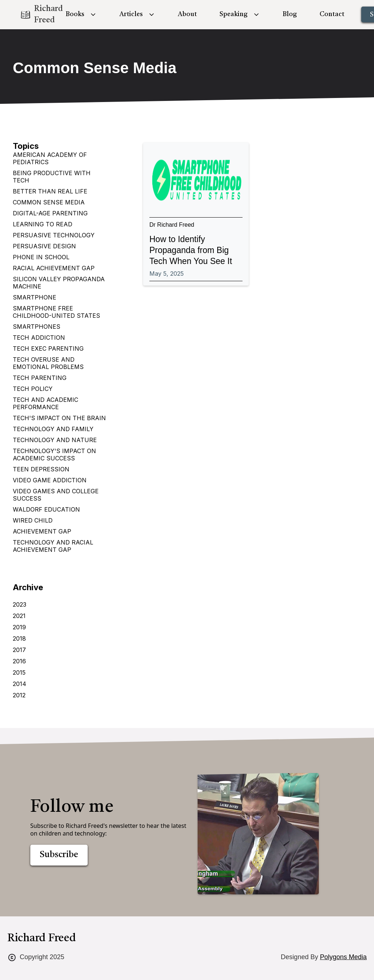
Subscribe (59, 855)
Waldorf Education (46, 509)
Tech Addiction (39, 338)
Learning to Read (43, 224)
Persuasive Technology (54, 235)
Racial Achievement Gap (54, 268)
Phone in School (41, 257)
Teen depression (41, 469)
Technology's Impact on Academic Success (54, 455)
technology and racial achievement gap (53, 546)
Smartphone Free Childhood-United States (56, 312)
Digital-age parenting (50, 213)
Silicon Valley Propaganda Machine (59, 283)
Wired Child (33, 520)
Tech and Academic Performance (45, 403)
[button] (81, 14)
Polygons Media (343, 957)
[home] (35, 15)
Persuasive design (44, 246)
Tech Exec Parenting (48, 348)
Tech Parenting (40, 378)
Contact (332, 14)
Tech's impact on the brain (59, 418)
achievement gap (42, 531)
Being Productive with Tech (52, 177)
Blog (290, 14)
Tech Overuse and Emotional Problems (48, 363)
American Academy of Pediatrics (50, 158)
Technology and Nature (55, 440)
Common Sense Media (49, 202)
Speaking (234, 14)
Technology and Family (53, 429)
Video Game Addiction (50, 480)
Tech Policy (33, 389)
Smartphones (37, 327)
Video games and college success (56, 495)
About (187, 14)
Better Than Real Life (50, 191)
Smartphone (35, 297)
